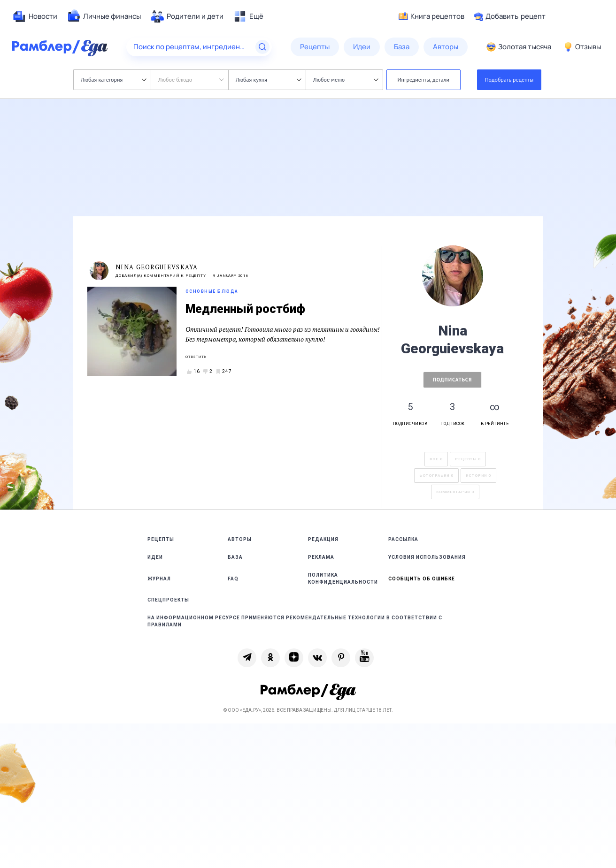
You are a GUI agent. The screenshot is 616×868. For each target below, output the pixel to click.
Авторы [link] (240, 539)
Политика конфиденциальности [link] (343, 579)
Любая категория (113, 80)
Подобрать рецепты (509, 80)
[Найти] (262, 47)
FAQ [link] (233, 579)
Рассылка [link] (403, 539)
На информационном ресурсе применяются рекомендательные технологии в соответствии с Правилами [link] (295, 621)
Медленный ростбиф (245, 309)
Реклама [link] (321, 557)
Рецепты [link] (161, 539)
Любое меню (346, 80)
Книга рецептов (431, 16)
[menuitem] (35, 16)
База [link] (235, 557)
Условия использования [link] (427, 557)
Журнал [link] (159, 579)
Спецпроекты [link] (168, 600)
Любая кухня (268, 80)
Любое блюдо (191, 80)
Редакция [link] (323, 539)
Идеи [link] (155, 557)
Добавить (510, 16)
